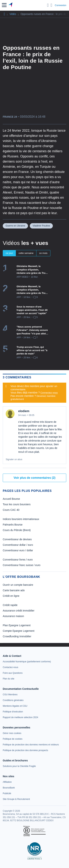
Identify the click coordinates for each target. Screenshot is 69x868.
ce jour (9, 253)
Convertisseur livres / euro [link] (18, 560)
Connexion (61, 5)
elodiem (24, 411)
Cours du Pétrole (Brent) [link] (17, 530)
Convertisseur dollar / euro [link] (18, 545)
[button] (4, 5)
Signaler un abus (14, 459)
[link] (27, 662)
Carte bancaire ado (14, 590)
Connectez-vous (49, 393)
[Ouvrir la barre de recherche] (48, 5)
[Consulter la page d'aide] (51, 5)
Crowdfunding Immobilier (17, 636)
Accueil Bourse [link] (11, 499)
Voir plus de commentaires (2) (34, 478)
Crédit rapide (10, 605)
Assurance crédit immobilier (19, 611)
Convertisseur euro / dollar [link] (18, 550)
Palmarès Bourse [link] (13, 525)
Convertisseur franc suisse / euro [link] (22, 565)
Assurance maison (13, 616)
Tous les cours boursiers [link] (17, 504)
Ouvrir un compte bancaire (18, 585)
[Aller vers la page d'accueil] (11, 5)
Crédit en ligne (11, 596)
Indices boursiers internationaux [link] (21, 519)
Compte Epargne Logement (19, 631)
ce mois (43, 253)
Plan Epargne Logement (17, 625)
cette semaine (26, 253)
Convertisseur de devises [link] (17, 539)
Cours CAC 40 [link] (11, 510)
